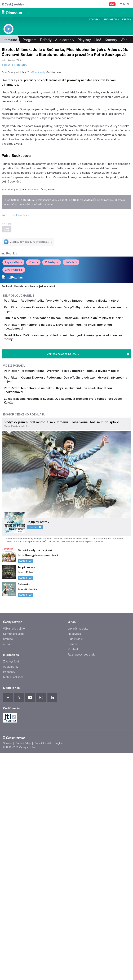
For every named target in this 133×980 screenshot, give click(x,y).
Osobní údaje (23, 970)
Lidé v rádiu (75, 866)
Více (126, 40)
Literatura (10, 40)
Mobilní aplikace (13, 905)
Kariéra (72, 872)
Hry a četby (13, 424)
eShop (7, 872)
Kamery (127, 19)
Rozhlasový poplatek (81, 882)
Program (95, 19)
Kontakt (73, 877)
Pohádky (52, 424)
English (59, 970)
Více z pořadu (14, 565)
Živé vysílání (14, 431)
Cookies (8, 970)
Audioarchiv (111, 19)
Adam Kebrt (34, 351)
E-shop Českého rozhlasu (24, 642)
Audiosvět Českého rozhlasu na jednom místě (28, 448)
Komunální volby (14, 861)
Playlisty (84, 40)
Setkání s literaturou (15, 65)
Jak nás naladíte (78, 856)
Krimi (33, 424)
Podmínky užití (43, 970)
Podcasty (9, 899)
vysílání (88, 361)
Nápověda (74, 861)
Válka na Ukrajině (14, 856)
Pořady (46, 40)
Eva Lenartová (20, 376)
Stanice (8, 866)
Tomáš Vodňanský (36, 147)
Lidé (98, 40)
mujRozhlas (9, 415)
